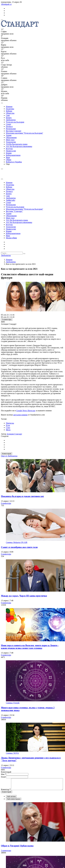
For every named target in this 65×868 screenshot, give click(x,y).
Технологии (11, 142)
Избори (9, 111)
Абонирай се (6, 4)
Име (4, 774)
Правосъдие (11, 151)
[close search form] (2, 179)
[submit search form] (24, 254)
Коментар (6, 779)
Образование (11, 138)
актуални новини (20, 415)
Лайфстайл (11, 200)
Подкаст (9, 126)
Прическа (10, 423)
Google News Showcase (26, 411)
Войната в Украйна (14, 162)
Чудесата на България (15, 122)
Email (4, 777)
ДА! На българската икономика (19, 146)
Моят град (10, 140)
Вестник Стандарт (14, 131)
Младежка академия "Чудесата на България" (24, 133)
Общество (10, 113)
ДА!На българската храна (17, 144)
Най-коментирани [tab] (14, 803)
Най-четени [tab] (11, 801)
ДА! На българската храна (17, 220)
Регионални (11, 129)
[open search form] (2, 103)
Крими (9, 153)
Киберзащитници (13, 155)
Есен (8, 425)
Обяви (9, 160)
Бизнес (9, 118)
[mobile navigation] (2, 20)
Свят (8, 115)
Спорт (8, 124)
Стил (8, 428)
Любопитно (11, 120)
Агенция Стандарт (14, 434)
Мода (8, 430)
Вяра (8, 157)
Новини (9, 107)
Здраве (9, 135)
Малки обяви (11, 238)
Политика (10, 109)
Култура (9, 149)
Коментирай (7, 454)
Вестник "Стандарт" (14, 211)
